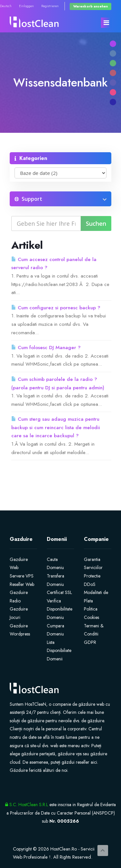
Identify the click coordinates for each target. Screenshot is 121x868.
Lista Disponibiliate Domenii (59, 651)
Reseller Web (22, 584)
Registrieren (50, 6)
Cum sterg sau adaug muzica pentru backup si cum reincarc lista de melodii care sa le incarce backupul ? (56, 427)
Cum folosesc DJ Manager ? (46, 348)
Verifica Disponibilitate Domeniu (60, 609)
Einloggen (26, 6)
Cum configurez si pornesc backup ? (56, 308)
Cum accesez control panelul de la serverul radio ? (54, 264)
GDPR (90, 642)
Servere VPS (22, 576)
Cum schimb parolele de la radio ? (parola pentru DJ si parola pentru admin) (58, 383)
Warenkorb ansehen (91, 6)
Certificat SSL (59, 592)
